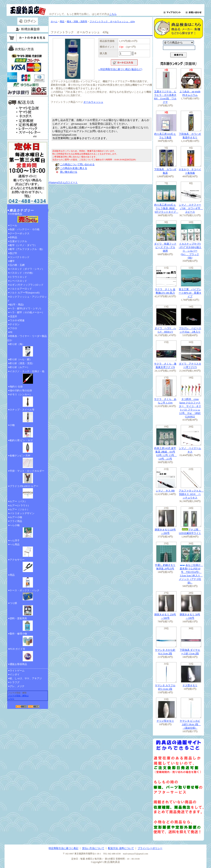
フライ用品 (16, 521)
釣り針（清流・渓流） (22, 363)
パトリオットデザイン (22, 513)
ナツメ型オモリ (165, 721)
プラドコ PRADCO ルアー (28, 492)
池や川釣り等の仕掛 (21, 391)
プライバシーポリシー (150, 848)
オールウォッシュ (93, 102)
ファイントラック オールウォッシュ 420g (112, 21)
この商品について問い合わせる (77, 164)
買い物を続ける (69, 172)
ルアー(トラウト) (19, 506)
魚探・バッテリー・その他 (25, 229)
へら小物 (28, 531)
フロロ (13, 328)
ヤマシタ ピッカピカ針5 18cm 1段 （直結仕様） (190, 724)
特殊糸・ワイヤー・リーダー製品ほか (27, 338)
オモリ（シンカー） (28, 400)
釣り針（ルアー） (20, 367)
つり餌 (28, 609)
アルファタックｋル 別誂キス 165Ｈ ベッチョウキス (191, 494)
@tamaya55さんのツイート (63, 182)
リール (13, 225)
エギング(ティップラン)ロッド (27, 285)
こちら (113, 14)
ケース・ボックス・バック (28, 595)
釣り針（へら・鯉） (21, 359)
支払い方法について (93, 848)
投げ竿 (13, 253)
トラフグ (15, 682)
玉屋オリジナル (18, 241)
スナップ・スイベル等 (28, 416)
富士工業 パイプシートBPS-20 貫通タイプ (190, 293)
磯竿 (12, 261)
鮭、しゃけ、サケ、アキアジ (26, 678)
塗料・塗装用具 (28, 624)
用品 (28, 581)
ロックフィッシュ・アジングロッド (27, 299)
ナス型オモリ (190, 685)
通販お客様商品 (18, 664)
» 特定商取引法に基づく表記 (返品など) (120, 69)
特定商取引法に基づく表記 (63, 848)
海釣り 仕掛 (16, 387)
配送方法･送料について (121, 848)
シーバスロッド (18, 281)
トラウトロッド (18, 277)
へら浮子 (15, 541)
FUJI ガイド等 (28, 655)
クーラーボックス (20, 233)
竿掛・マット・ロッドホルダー (28, 477)
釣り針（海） (28, 350)
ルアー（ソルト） (20, 509)
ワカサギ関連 (17, 320)
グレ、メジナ (17, 686)
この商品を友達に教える (74, 168)
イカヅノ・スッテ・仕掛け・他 (28, 377)
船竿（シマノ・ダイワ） (23, 245)
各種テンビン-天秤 (28, 462)
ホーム (54, 21)
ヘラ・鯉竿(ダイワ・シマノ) (25, 308)
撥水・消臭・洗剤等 (77, 21)
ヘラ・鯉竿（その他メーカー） (27, 312)
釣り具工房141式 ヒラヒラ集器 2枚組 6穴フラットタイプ (166, 208)
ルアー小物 (16, 517)
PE (11, 332)
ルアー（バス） (18, 501)
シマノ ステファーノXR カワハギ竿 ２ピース (191, 208)
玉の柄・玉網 (17, 265)
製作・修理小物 (28, 640)
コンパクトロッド (20, 257)
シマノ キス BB (165, 491)
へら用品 (28, 550)
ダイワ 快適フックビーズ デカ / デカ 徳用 (165, 247)
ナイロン (15, 324)
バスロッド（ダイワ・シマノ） (27, 269)
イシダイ (15, 674)
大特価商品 (28, 218)
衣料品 (13, 237)
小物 (28, 431)
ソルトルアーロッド (21, 289)
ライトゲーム (17, 671)
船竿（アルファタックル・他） (27, 249)
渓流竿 (13, 317)
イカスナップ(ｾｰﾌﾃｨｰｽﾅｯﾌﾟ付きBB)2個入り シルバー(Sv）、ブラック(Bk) (190, 251)
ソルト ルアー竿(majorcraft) (25, 293)
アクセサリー (28, 566)
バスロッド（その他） (22, 273)
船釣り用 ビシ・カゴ (28, 446)
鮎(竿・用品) (17, 305)
